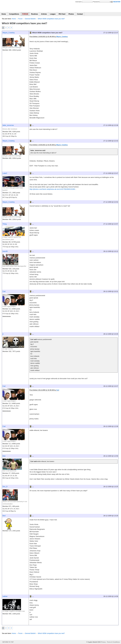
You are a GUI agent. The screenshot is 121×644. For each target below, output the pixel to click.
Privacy (103, 642)
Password (96, 2)
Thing (5, 224)
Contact (80, 14)
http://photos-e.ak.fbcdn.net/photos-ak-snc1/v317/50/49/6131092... (53, 189)
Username (78, 2)
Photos (71, 14)
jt (3, 334)
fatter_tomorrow (8, 125)
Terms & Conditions (113, 642)
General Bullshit (30, 19)
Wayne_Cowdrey (9, 33)
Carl (4, 291)
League (53, 14)
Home (4, 14)
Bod (4, 516)
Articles (44, 14)
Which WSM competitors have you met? (51, 19)
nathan (5, 596)
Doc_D (5, 487)
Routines (35, 14)
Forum (20, 19)
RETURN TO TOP (8, 642)
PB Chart (62, 14)
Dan (4, 456)
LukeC (5, 173)
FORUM (25, 14)
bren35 (5, 251)
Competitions (14, 14)
